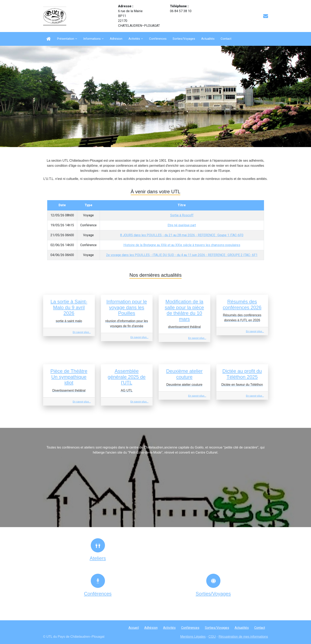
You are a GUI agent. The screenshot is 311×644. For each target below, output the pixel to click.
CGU (212, 637)
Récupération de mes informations (243, 637)
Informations (92, 39)
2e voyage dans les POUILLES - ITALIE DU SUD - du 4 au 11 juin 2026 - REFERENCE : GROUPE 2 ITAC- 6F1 (182, 255)
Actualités (208, 39)
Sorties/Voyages (184, 39)
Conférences (158, 39)
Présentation (66, 39)
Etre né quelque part (182, 225)
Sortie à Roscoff (182, 215)
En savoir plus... (82, 332)
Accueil (134, 628)
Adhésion (116, 39)
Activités (134, 39)
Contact (226, 39)
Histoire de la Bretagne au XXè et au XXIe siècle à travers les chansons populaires (182, 245)
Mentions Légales (193, 637)
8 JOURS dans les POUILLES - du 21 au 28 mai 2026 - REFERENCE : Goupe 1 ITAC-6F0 (182, 235)
